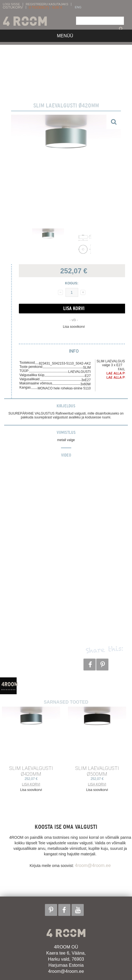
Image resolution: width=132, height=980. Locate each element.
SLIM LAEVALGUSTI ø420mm (31, 771)
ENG (78, 7)
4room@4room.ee (93, 865)
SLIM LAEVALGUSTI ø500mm (97, 771)
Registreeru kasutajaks (47, 4)
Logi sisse (11, 4)
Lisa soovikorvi (74, 327)
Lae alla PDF (118, 373)
